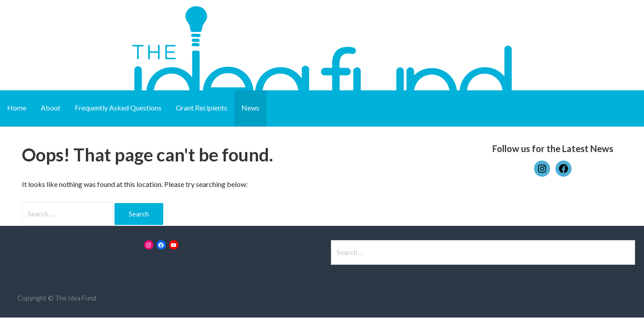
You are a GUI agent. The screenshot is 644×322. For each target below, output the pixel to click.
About (51, 108)
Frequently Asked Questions (118, 108)
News (250, 108)
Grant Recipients (201, 108)
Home (17, 108)
